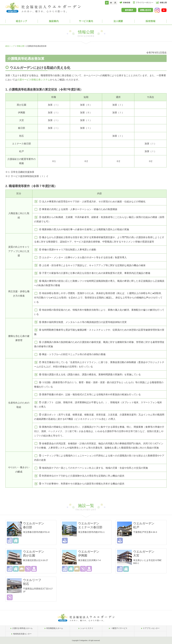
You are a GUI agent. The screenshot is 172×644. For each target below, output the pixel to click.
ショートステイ (87, 628)
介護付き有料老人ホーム (22, 628)
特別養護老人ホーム (55, 628)
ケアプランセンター (151, 628)
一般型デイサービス (119, 628)
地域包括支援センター (22, 634)
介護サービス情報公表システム (34, 80)
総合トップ (10, 46)
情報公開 (20, 46)
